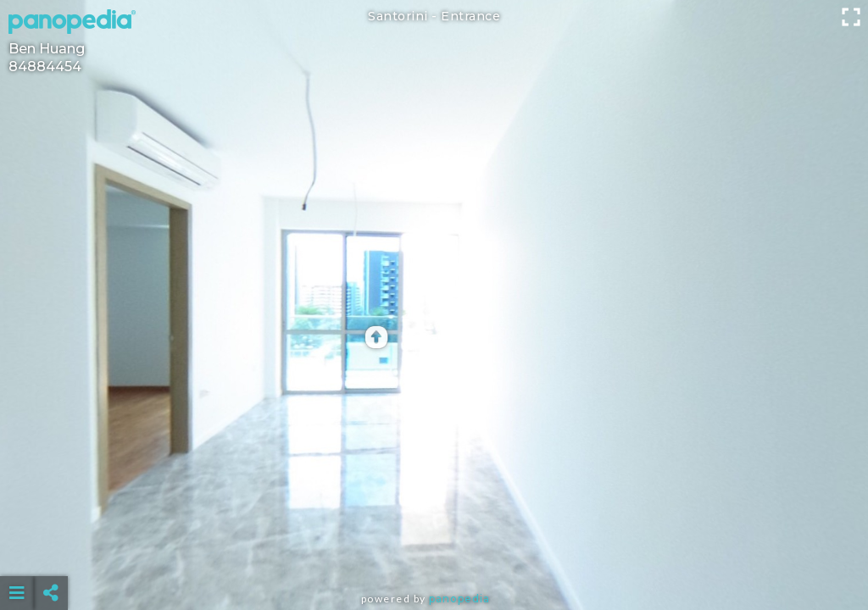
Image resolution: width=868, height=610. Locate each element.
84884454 (45, 67)
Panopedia (459, 599)
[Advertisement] (434, 551)
